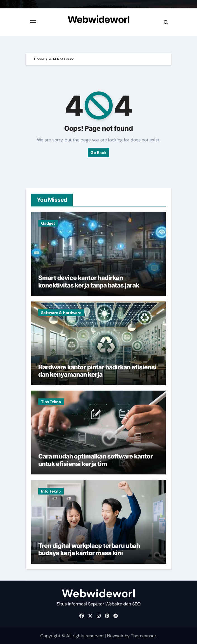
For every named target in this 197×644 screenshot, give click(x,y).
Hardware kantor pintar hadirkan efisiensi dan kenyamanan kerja (97, 371)
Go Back (98, 153)
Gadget (48, 223)
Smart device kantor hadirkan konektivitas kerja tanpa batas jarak (89, 281)
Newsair (115, 636)
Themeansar (143, 636)
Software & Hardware (61, 313)
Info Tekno (51, 491)
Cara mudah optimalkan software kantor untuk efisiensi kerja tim (96, 460)
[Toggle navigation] (33, 22)
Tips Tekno (51, 402)
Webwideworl (99, 19)
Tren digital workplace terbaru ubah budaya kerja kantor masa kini (89, 549)
